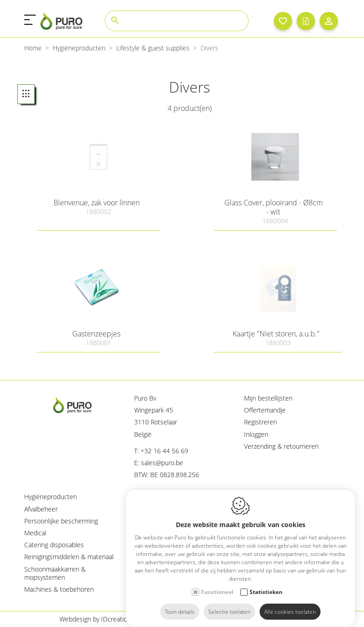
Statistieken (266, 583)
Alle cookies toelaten (290, 603)
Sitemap (293, 619)
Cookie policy (186, 619)
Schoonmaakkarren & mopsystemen (55, 573)
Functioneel (217, 583)
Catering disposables (54, 545)
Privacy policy (243, 619)
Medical (35, 533)
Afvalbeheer (41, 509)
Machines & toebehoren (59, 589)
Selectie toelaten (229, 603)
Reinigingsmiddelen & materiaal (69, 557)
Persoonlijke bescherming (61, 521)
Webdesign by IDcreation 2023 (103, 619)
